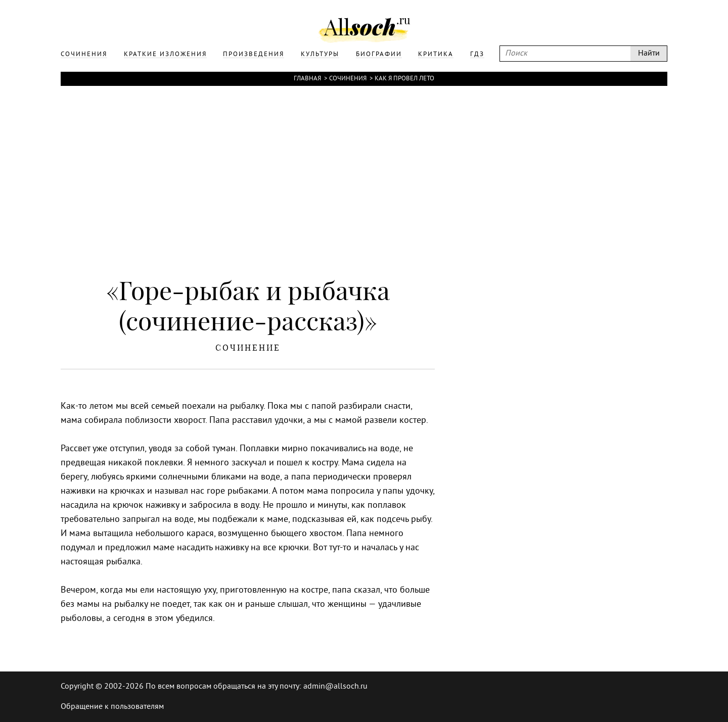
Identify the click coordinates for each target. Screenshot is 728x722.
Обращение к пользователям (112, 707)
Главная (307, 79)
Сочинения (348, 79)
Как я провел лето (404, 79)
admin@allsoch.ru (335, 687)
